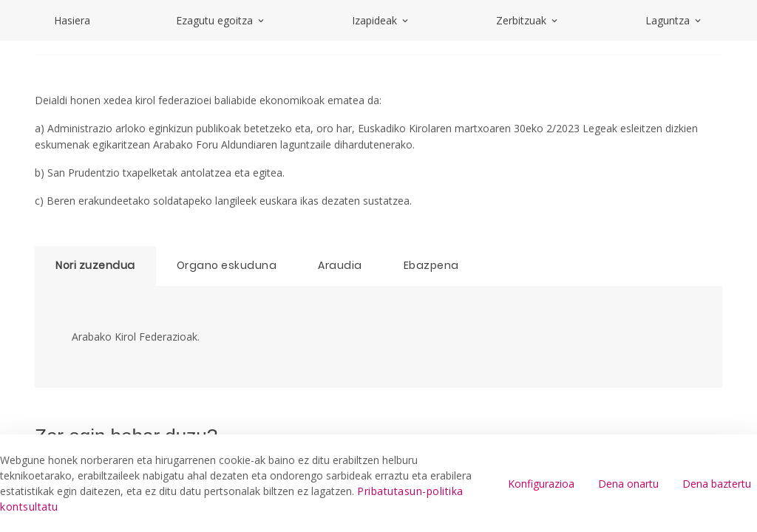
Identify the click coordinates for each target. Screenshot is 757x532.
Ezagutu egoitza (221, 20)
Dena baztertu (717, 484)
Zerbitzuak (528, 20)
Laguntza (674, 20)
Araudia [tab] (340, 265)
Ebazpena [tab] (431, 265)
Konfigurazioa (541, 484)
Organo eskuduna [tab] (227, 265)
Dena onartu (628, 484)
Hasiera (72, 20)
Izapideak (381, 20)
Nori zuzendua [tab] (95, 265)
